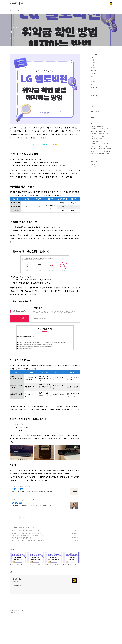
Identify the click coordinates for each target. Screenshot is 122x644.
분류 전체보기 (94, 54)
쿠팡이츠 (93, 146)
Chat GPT (94, 79)
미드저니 (102, 129)
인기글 (98, 111)
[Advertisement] (45, 436)
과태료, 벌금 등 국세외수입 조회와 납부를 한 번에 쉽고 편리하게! (32, 518)
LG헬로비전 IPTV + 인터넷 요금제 (21, 564)
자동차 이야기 (94, 88)
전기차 (93, 93)
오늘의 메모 (16, 4)
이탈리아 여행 (94, 141)
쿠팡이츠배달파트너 (96, 144)
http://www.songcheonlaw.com (22, 526)
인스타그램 (102, 139)
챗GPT (108, 151)
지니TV (105, 146)
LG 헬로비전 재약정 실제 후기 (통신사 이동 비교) (25, 560)
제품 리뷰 (93, 71)
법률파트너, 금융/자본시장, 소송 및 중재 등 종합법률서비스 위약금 (33, 532)
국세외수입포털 (17, 516)
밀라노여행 (93, 134)
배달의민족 (99, 146)
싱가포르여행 (100, 126)
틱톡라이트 (93, 154)
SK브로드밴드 (94, 139)
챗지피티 (100, 149)
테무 (96, 131)
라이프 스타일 (94, 96)
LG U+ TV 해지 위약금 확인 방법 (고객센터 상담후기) (27, 567)
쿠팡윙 (107, 154)
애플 (93, 76)
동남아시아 (94, 62)
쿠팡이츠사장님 (95, 129)
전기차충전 (105, 144)
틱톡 (107, 129)
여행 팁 (93, 67)
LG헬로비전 (94, 151)
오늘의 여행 (94, 57)
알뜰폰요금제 (102, 131)
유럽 (93, 60)
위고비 (92, 131)
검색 (107, 4)
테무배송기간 (101, 154)
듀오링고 (101, 141)
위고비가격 (93, 149)
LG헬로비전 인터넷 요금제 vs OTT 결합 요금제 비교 (26, 562)
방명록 (19, 10)
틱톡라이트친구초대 (103, 134)
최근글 (92, 111)
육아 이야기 (94, 84)
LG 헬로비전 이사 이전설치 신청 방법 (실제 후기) (25, 557)
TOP (111, 638)
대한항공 (102, 136)
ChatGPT (93, 126)
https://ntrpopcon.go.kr (19, 513)
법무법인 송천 (17, 529)
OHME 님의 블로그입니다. (20, 608)
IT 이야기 (15, 554)
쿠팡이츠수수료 (95, 136)
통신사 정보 (22, 554)
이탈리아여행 (101, 151)
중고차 (93, 90)
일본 (93, 65)
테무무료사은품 (107, 149)
